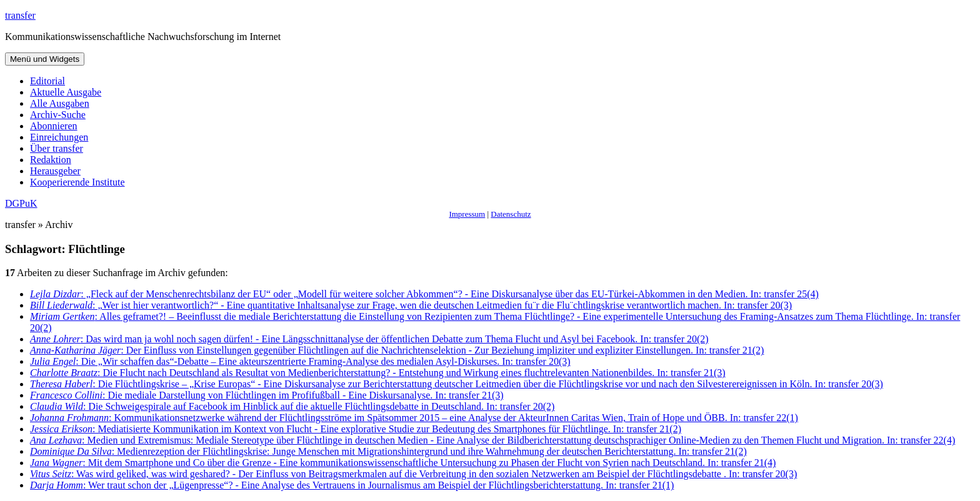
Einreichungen (59, 137)
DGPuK (21, 203)
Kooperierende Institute (77, 182)
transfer (20, 15)
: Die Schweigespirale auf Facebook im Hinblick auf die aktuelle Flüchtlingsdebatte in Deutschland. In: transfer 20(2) (292, 406)
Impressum (467, 214)
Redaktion (51, 160)
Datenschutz (511, 214)
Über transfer (57, 148)
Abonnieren (54, 126)
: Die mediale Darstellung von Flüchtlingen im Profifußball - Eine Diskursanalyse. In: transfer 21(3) (267, 395)
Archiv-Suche (58, 115)
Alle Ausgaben (60, 103)
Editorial (47, 81)
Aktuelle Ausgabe (66, 92)
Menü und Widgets (45, 59)
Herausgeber (55, 171)
